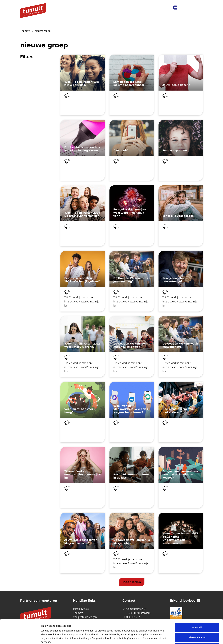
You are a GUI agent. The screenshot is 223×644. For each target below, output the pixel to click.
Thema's (25, 31)
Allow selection (197, 613)
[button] (132, 582)
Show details (164, 638)
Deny (197, 623)
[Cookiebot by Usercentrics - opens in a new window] (20, 638)
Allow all (197, 603)
